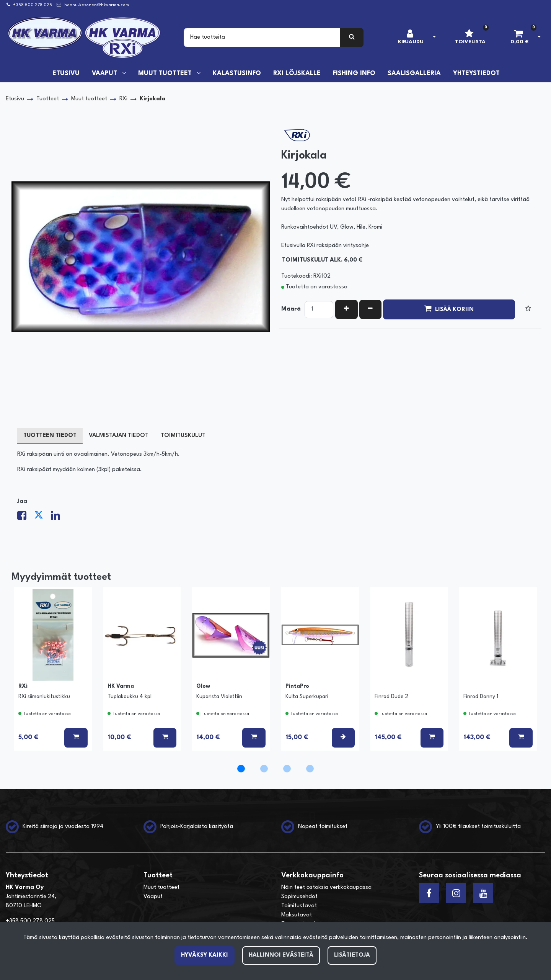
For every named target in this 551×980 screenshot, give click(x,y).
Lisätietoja (352, 955)
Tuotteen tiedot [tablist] (50, 436)
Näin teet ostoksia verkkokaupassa (326, 888)
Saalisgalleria (414, 74)
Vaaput (105, 74)
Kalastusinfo (237, 74)
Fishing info (354, 74)
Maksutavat (297, 915)
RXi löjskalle (297, 74)
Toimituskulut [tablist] (183, 436)
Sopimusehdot (299, 897)
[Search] (262, 38)
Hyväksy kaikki (205, 955)
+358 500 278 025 (33, 5)
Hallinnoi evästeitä (281, 955)
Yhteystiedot (476, 74)
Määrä (291, 309)
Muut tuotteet (166, 74)
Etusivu (66, 74)
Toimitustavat (299, 906)
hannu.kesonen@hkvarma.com (97, 5)
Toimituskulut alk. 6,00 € (322, 260)
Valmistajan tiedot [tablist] (119, 436)
